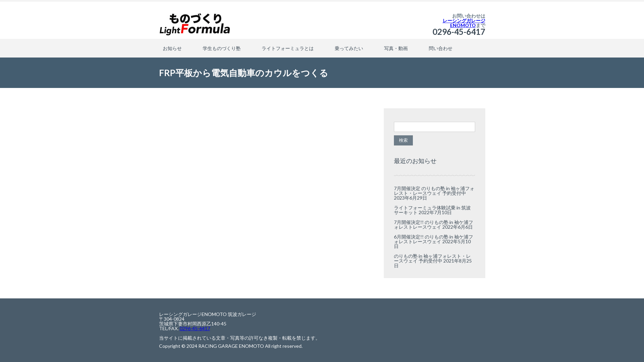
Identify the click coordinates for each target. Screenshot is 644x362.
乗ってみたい (349, 48)
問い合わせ (441, 48)
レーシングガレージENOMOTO (464, 23)
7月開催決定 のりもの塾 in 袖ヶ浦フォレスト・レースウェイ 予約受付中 (434, 191)
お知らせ (172, 48)
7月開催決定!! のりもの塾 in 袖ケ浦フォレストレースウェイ (434, 224)
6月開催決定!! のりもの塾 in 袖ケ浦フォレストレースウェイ (434, 239)
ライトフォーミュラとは (288, 48)
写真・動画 (396, 48)
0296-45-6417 (459, 32)
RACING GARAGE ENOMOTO (231, 346)
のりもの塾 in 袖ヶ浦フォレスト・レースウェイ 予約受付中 (432, 258)
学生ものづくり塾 (222, 48)
